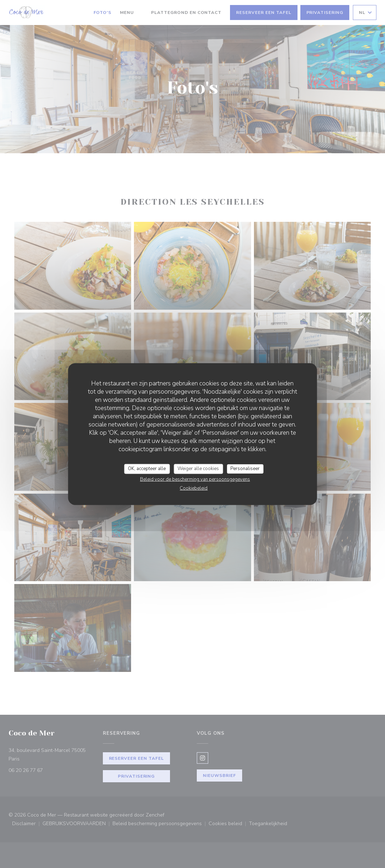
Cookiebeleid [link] (194, 488)
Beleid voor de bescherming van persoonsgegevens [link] (195, 479)
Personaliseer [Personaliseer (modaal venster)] (245, 469)
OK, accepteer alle (147, 469)
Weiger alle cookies (198, 469)
